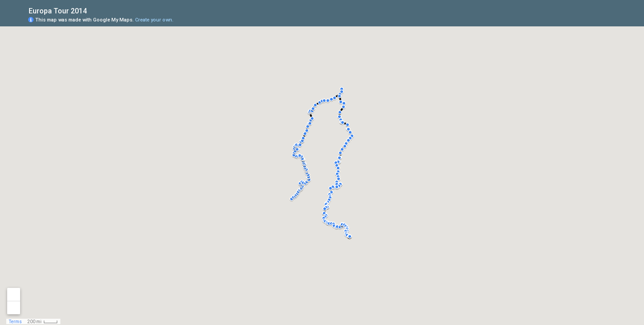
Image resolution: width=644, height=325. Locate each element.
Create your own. (154, 20)
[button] (350, 236)
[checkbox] (94, 10)
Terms (15, 322)
